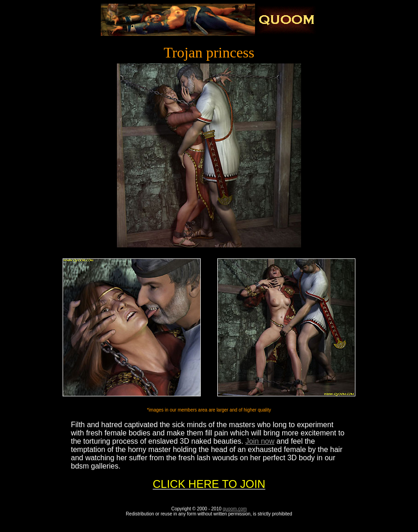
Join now (260, 441)
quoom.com (235, 509)
